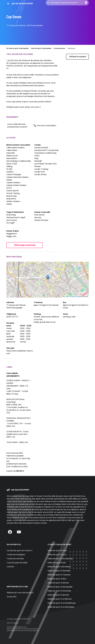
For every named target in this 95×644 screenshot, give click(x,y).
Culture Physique (14, 174)
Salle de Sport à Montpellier (41, 48)
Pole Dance (39, 215)
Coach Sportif (12, 191)
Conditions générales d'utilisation (18, 619)
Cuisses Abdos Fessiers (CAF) (16, 187)
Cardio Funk (40, 172)
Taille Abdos (12, 150)
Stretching (11, 215)
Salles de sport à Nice (57, 579)
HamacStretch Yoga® (16, 217)
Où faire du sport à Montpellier (18, 48)
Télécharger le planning (25, 245)
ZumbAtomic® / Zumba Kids (46, 150)
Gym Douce (12, 220)
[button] (48, 277)
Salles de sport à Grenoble (59, 591)
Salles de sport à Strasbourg (60, 559)
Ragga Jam (11, 236)
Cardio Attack (41, 174)
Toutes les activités (15, 559)
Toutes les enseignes (16, 555)
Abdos (9, 204)
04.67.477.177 (12, 317)
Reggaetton (12, 234)
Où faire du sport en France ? (20, 551)
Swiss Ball (10, 153)
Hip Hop (38, 217)
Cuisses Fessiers (13, 183)
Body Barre (11, 199)
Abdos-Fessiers (13, 201)
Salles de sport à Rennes (58, 595)
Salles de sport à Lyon (57, 555)
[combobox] (67, 3)
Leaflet (66, 297)
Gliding (9, 166)
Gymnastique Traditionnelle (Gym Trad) (19, 162)
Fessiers (10, 172)
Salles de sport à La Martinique (61, 607)
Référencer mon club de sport (20, 593)
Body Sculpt (12, 196)
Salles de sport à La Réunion (60, 599)
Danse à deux (13, 231)
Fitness (37, 166)
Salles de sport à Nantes (58, 583)
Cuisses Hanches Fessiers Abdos (17, 179)
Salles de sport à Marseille (59, 571)
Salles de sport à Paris (57, 551)
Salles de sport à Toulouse (59, 575)
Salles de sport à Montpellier (60, 587)
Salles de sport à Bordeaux (59, 567)
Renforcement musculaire (18, 145)
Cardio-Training (41, 169)
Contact (11, 567)
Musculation (12, 158)
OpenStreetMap (76, 297)
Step (36, 158)
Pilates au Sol (12, 156)
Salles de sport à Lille (57, 563)
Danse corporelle (42, 212)
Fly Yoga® (10, 223)
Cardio (38, 145)
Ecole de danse (59, 48)
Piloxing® (38, 161)
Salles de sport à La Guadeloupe (62, 603)
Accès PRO (12, 597)
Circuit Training (13, 193)
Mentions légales (13, 623)
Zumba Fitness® (41, 148)
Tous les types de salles (17, 563)
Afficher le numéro (78, 57)
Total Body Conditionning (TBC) (45, 154)
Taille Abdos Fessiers (15, 148)
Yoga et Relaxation (15, 212)
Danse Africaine (41, 220)
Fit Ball (9, 169)
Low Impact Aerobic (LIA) (45, 164)
